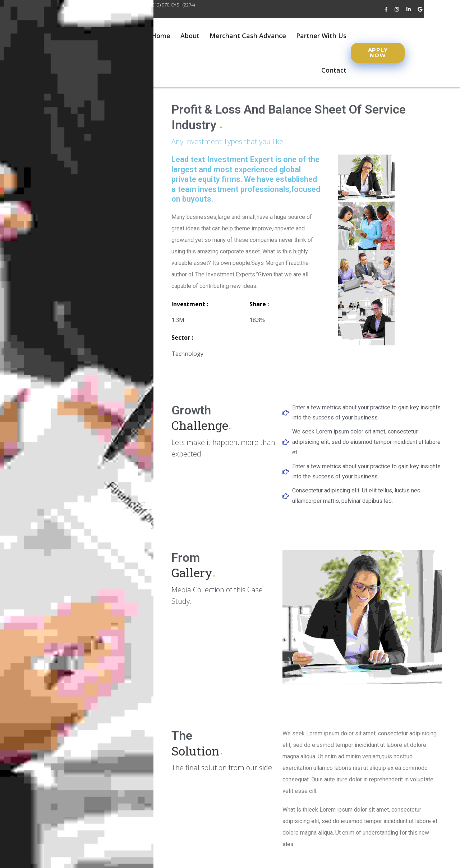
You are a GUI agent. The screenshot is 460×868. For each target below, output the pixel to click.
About (190, 36)
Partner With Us (321, 36)
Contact (334, 70)
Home (161, 36)
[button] (378, 53)
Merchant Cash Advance (248, 36)
